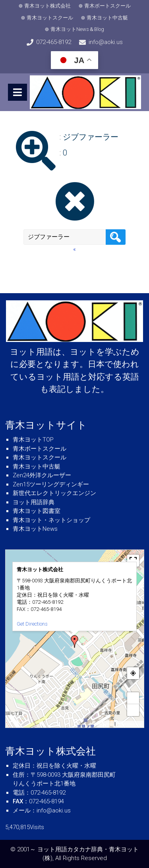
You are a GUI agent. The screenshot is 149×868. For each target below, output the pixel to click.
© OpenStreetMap (129, 724)
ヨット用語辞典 (34, 502)
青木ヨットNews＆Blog (77, 29)
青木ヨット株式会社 (47, 6)
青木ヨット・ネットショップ (51, 520)
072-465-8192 (54, 42)
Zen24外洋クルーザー (42, 475)
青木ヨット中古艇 (107, 18)
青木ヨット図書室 (37, 511)
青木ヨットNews (35, 529)
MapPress (106, 724)
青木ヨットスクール (50, 18)
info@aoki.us (106, 42)
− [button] (133, 710)
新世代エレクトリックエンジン (54, 493)
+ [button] (133, 698)
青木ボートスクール (107, 6)
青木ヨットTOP (33, 440)
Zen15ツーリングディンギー (51, 484)
